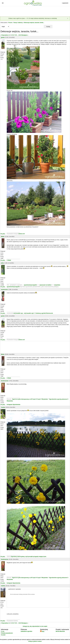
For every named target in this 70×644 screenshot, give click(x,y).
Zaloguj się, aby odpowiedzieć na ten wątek (35, 626)
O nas (3, 631)
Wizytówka (45, 399)
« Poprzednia (4, 35)
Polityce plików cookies (35, 641)
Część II (34, 399)
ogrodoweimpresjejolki (30, 285)
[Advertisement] (35, 11)
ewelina (3, 586)
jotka (2, 263)
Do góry (3, 234)
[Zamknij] (68, 18)
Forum (10, 23)
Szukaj (48, 27)
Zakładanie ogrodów (26, 631)
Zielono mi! (22, 234)
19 (21, 35)
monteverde (4, 290)
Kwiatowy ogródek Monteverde (44, 313)
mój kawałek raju (18, 313)
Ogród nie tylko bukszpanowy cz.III (22, 399)
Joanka (3, 407)
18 (19, 35)
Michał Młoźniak (60, 631)
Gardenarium (5, 381)
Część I (39, 399)
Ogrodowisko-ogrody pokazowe (58, 399)
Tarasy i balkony (18, 23)
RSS (42, 631)
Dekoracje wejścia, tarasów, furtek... (34, 23)
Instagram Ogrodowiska (13, 404)
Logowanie (65, 3)
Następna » (25, 35)
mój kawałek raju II (29, 313)
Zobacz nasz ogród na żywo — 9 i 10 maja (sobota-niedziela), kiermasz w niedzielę (33, 18)
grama (3, 37)
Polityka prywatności (7, 633)
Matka (3, 237)
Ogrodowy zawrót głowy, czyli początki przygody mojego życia (29, 556)
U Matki (9, 260)
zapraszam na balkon (45, 285)
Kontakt (3, 635)
